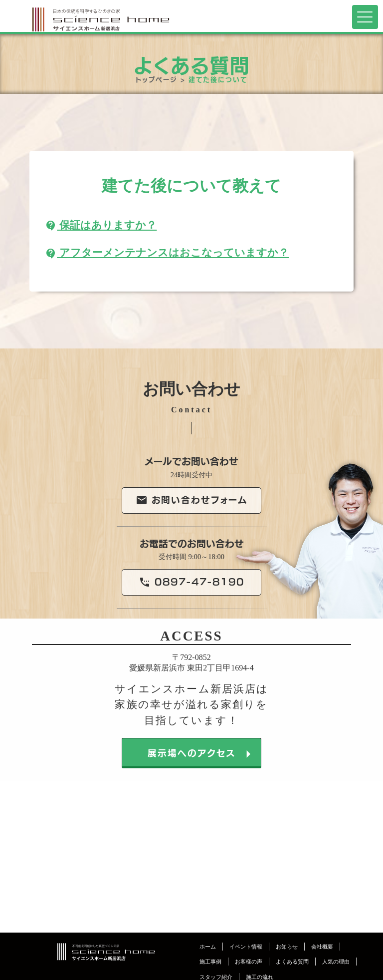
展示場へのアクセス (202, 753)
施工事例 (210, 962)
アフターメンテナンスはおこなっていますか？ (167, 252)
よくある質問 (292, 962)
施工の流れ (260, 977)
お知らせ (287, 947)
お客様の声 (249, 962)
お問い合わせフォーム (192, 500)
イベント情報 (246, 947)
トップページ (157, 79)
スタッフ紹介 (216, 977)
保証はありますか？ (101, 225)
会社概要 (322, 947)
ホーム (208, 947)
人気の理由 (336, 962)
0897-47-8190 (191, 582)
